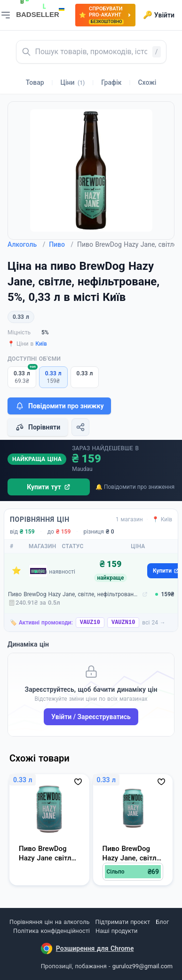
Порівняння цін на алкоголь (49, 922)
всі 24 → (154, 623)
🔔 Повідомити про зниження (135, 487)
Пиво (61, 244)
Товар (35, 82)
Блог (162, 922)
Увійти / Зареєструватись (91, 717)
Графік (111, 82)
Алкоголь (26, 244)
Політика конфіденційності (51, 931)
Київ (41, 344)
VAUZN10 (123, 623)
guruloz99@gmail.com (142, 966)
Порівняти (38, 427)
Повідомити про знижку (59, 406)
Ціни (73, 82)
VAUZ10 (90, 623)
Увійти (159, 15)
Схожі (147, 82)
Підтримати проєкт (123, 922)
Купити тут (49, 487)
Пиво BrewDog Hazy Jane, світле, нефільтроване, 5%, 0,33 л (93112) (74, 594)
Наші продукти (116, 931)
